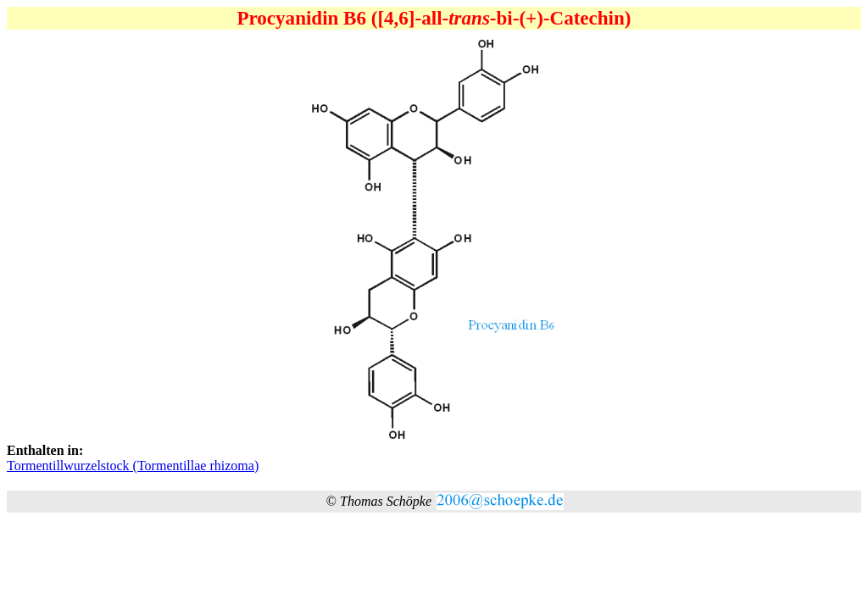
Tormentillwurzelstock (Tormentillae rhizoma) (133, 466)
